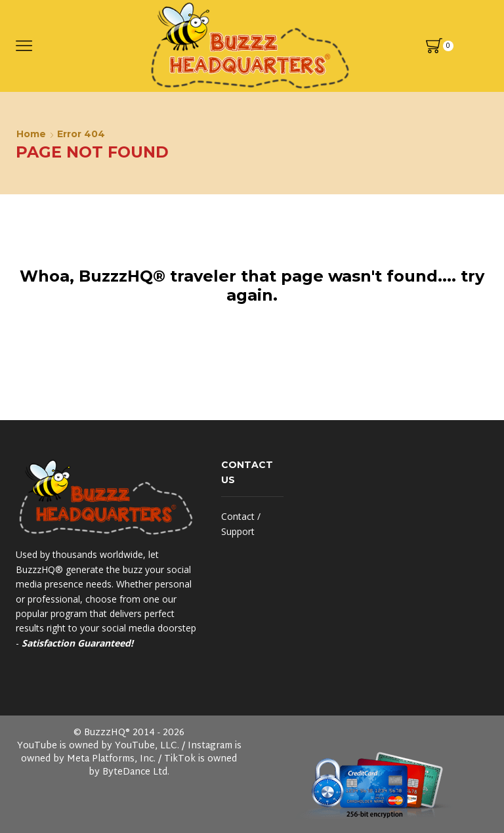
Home (31, 134)
